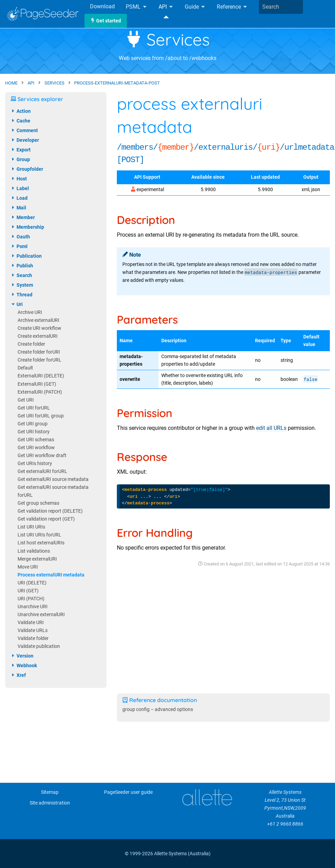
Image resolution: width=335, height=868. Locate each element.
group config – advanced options (158, 709)
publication (26, 256)
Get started (106, 21)
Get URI (26, 400)
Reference (232, 7)
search (21, 275)
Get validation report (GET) (46, 519)
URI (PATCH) (31, 599)
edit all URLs (271, 428)
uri (17, 304)
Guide (195, 7)
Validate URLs (33, 630)
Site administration (50, 803)
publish (22, 266)
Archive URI (30, 312)
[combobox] (281, 7)
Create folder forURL (39, 360)
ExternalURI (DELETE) (41, 376)
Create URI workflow (39, 328)
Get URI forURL (34, 408)
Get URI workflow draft (42, 456)
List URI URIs (31, 527)
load (19, 198)
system (22, 285)
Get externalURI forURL (42, 471)
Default (25, 368)
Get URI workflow (36, 448)
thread (22, 295)
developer (25, 140)
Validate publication (39, 646)
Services (168, 39)
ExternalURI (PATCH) (40, 392)
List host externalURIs (41, 543)
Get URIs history (35, 463)
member (23, 217)
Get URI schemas (36, 440)
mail (18, 208)
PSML (137, 7)
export (21, 150)
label (20, 188)
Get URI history (34, 432)
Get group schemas (38, 503)
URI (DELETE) (32, 583)
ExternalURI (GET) (37, 384)
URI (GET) (28, 591)
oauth (20, 237)
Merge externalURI (37, 559)
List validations (34, 551)
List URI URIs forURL (39, 535)
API (166, 7)
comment (24, 130)
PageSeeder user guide (128, 792)
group (20, 159)
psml (19, 246)
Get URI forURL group (41, 416)
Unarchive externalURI (41, 615)
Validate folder (33, 638)
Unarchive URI (33, 607)
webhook (24, 665)
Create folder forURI (39, 352)
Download (102, 6)
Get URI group (33, 424)
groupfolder (27, 169)
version (22, 656)
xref (18, 675)
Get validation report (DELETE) (50, 511)
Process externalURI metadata (51, 575)
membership (27, 227)
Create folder (31, 344)
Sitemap (50, 792)
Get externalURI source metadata (53, 479)
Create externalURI (38, 336)
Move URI (28, 567)
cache (21, 121)
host (19, 179)
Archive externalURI (38, 320)
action (21, 111)
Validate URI (31, 623)
